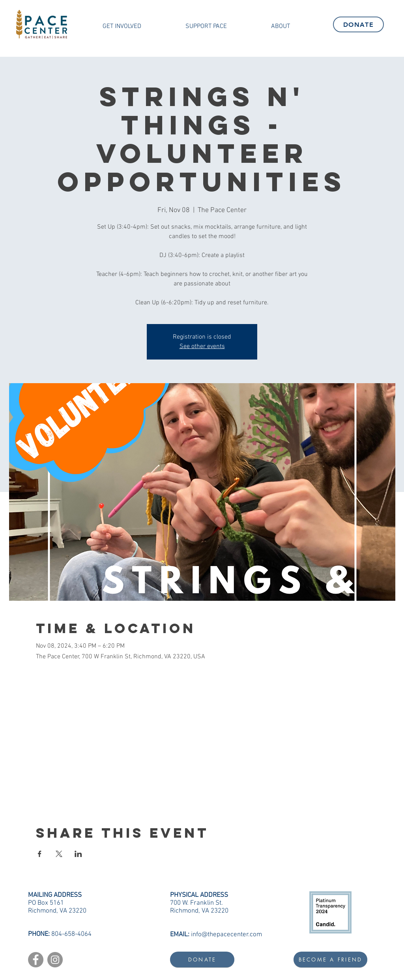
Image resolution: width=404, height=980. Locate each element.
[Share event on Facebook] (40, 854)
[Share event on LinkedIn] (78, 854)
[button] (122, 26)
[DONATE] (358, 24)
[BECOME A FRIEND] (330, 960)
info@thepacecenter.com (226, 935)
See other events (202, 347)
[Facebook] (36, 960)
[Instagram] (55, 960)
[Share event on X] (59, 854)
